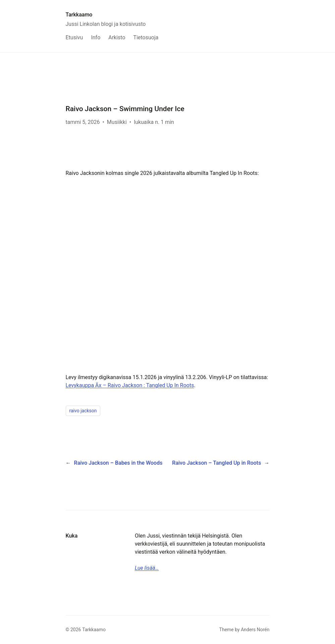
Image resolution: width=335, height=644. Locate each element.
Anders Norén (255, 630)
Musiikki (117, 122)
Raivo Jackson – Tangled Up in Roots (216, 463)
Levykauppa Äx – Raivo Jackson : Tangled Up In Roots (130, 385)
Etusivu (74, 37)
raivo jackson (83, 411)
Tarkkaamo (79, 15)
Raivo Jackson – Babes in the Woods (118, 463)
